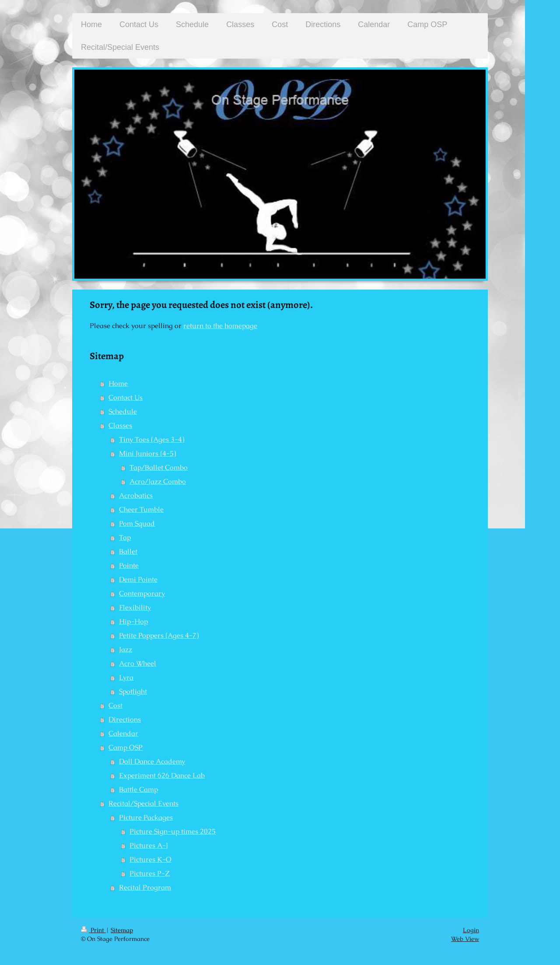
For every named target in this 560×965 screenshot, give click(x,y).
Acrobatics (136, 495)
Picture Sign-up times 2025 (173, 831)
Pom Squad (137, 523)
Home (118, 383)
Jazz (126, 649)
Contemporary (142, 593)
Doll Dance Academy (152, 761)
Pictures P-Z (150, 873)
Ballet (128, 551)
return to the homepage (220, 326)
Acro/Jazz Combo (158, 481)
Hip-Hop (133, 621)
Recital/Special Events (143, 803)
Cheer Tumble (141, 509)
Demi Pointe (138, 579)
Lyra (126, 677)
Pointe (129, 565)
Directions (125, 719)
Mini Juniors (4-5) (147, 453)
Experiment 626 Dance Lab (162, 775)
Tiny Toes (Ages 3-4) (152, 439)
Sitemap (122, 930)
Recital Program (145, 887)
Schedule (123, 411)
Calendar (123, 733)
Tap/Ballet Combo (159, 467)
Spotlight (133, 691)
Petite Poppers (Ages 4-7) (159, 635)
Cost (115, 705)
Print (93, 930)
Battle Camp (138, 789)
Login (471, 930)
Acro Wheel (138, 663)
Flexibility (135, 607)
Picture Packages (146, 817)
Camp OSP (126, 747)
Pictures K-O (150, 859)
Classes (120, 425)
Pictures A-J (149, 845)
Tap (125, 537)
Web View (465, 939)
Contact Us (126, 397)
